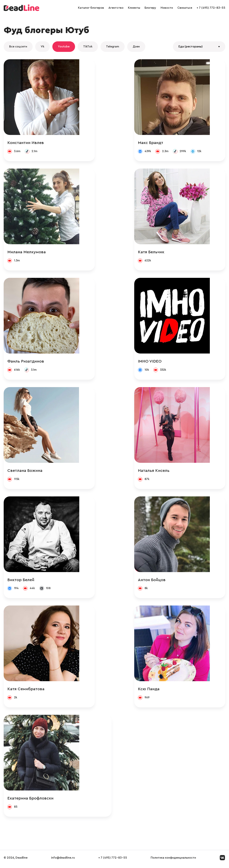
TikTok (88, 47)
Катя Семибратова (26, 691)
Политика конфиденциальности (173, 860)
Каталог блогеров (91, 8)
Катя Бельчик (167, 253)
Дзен (136, 47)
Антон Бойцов (167, 581)
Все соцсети (18, 47)
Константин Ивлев (26, 143)
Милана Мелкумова (27, 253)
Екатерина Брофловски (30, 801)
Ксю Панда (164, 691)
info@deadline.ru (63, 860)
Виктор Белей (21, 581)
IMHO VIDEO (165, 362)
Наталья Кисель (169, 472)
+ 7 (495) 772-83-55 (211, 8)
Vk (42, 47)
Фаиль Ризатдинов (26, 362)
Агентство (116, 8)
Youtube (64, 47)
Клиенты (134, 8)
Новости (167, 8)
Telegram (113, 47)
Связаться (185, 8)
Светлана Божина (25, 472)
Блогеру (150, 8)
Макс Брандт (166, 143)
